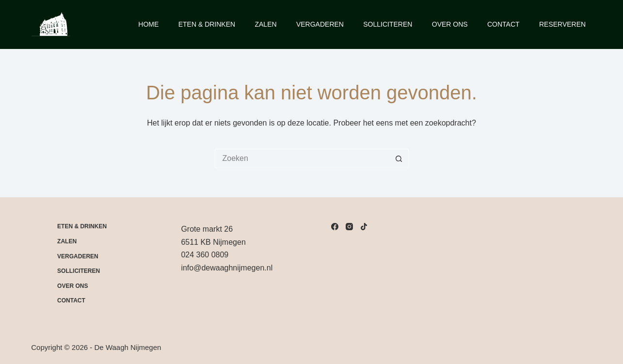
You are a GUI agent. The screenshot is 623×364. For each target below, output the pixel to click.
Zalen (265, 24)
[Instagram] (349, 227)
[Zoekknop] (399, 158)
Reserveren (562, 24)
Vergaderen (320, 24)
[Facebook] (335, 227)
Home (148, 24)
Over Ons (450, 24)
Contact (503, 24)
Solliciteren (388, 24)
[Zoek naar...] (302, 158)
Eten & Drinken (207, 24)
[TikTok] (364, 227)
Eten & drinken (82, 226)
